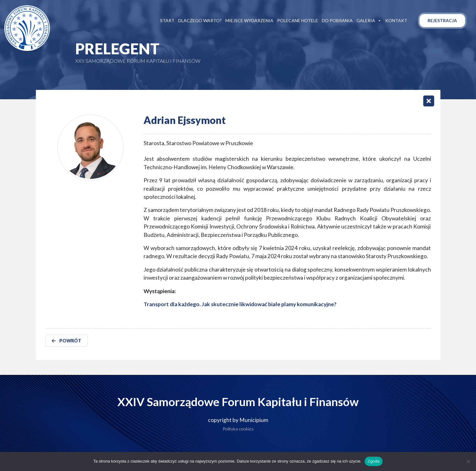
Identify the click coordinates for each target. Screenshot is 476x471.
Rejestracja (442, 20)
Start (167, 20)
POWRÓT (66, 341)
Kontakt (396, 20)
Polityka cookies (238, 429)
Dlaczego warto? (200, 20)
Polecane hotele (298, 20)
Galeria (369, 21)
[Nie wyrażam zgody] (468, 461)
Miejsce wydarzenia (249, 20)
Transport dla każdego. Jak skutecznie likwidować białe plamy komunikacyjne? (240, 304)
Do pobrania (337, 20)
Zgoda (374, 461)
